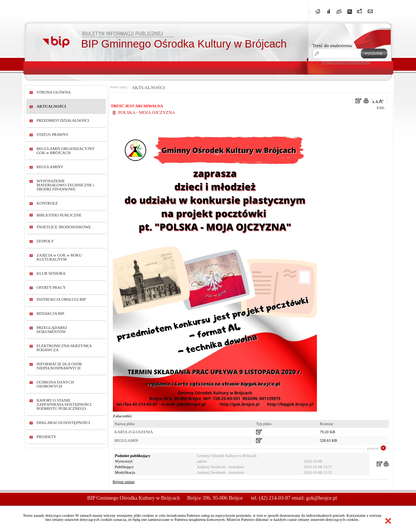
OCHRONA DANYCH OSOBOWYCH (55, 384)
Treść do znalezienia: (333, 45)
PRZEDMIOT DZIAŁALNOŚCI (63, 120)
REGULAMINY (50, 167)
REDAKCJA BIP (50, 314)
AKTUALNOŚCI (51, 106)
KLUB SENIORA (51, 273)
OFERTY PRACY (51, 288)
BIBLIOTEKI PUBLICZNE (59, 215)
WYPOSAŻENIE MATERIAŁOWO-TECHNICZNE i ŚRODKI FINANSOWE (65, 185)
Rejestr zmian (124, 482)
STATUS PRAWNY (53, 135)
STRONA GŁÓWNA (54, 92)
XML (381, 108)
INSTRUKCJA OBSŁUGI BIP (61, 299)
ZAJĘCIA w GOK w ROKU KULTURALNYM (59, 257)
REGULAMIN (127, 440)
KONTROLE (47, 203)
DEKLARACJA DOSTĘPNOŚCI (63, 423)
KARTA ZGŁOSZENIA (134, 432)
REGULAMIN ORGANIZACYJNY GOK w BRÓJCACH (66, 151)
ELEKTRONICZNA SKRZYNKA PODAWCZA (64, 348)
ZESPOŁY (45, 241)
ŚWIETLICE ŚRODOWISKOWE (64, 227)
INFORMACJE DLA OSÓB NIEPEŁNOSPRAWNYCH (59, 366)
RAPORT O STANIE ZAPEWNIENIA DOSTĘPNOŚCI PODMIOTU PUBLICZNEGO (64, 404)
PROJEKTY (47, 437)
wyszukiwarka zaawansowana (346, 62)
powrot (373, 448)
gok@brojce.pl (322, 498)
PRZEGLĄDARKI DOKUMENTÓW (52, 330)
